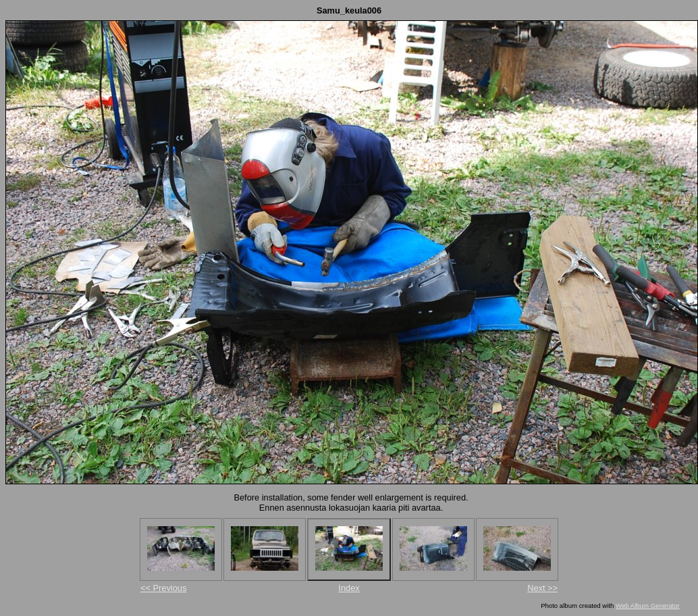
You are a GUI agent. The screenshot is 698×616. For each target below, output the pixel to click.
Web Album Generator (648, 606)
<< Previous (163, 588)
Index (349, 588)
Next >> (542, 588)
